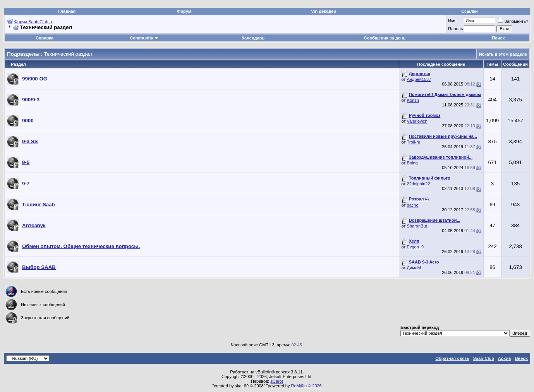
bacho (413, 205)
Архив (505, 358)
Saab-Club (483, 358)
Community (144, 38)
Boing (412, 163)
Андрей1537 (419, 79)
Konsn (413, 100)
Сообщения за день (385, 38)
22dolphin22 (419, 184)
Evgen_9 (415, 247)
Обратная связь (452, 358)
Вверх (521, 358)
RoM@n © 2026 (306, 386)
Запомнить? (513, 21)
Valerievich (417, 121)
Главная (67, 11)
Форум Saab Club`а (33, 22)
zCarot (276, 381)
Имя (452, 21)
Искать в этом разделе (503, 54)
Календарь (253, 38)
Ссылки (470, 11)
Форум (184, 11)
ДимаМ (414, 268)
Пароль (455, 29)
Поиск (498, 38)
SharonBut (417, 226)
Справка (45, 38)
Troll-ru (414, 142)
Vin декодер (324, 11)
